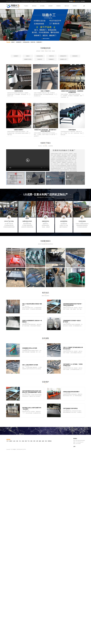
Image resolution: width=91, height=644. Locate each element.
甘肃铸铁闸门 (75, 56)
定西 (37, 441)
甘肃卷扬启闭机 (26, 42)
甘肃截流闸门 (39, 42)
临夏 (43, 441)
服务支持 (67, 6)
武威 (23, 441)
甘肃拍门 (13, 42)
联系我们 (75, 6)
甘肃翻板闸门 (51, 59)
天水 (20, 441)
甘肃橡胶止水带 (63, 59)
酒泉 (31, 441)
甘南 (46, 441)
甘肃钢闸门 (16, 56)
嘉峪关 (11, 441)
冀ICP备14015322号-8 (22, 449)
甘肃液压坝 (40, 59)
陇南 (40, 441)
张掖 (26, 441)
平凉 (29, 441)
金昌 (14, 441)
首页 (19, 6)
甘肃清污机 (33, 42)
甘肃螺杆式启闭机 (28, 59)
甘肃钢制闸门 (19, 42)
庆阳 (34, 441)
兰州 (7, 441)
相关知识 (34, 6)
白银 (17, 441)
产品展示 (26, 6)
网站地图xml (71, 1)
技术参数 (42, 6)
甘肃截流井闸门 (63, 56)
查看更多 (50, 441)
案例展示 (59, 6)
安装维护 (50, 6)
